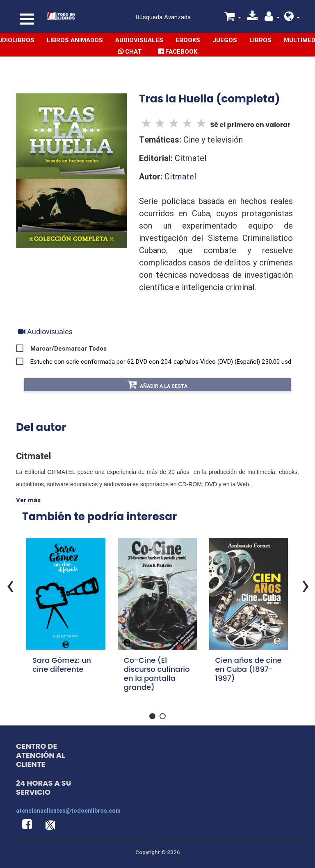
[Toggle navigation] (27, 19)
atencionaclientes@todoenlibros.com (68, 811)
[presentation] (305, 585)
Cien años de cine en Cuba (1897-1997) (249, 669)
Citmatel (180, 176)
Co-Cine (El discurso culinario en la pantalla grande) (157, 674)
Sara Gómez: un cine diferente (62, 665)
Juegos (225, 40)
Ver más (28, 500)
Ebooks (188, 40)
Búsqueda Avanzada (163, 17)
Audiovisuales (139, 40)
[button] (292, 18)
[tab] (45, 332)
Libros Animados (75, 40)
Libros (260, 40)
